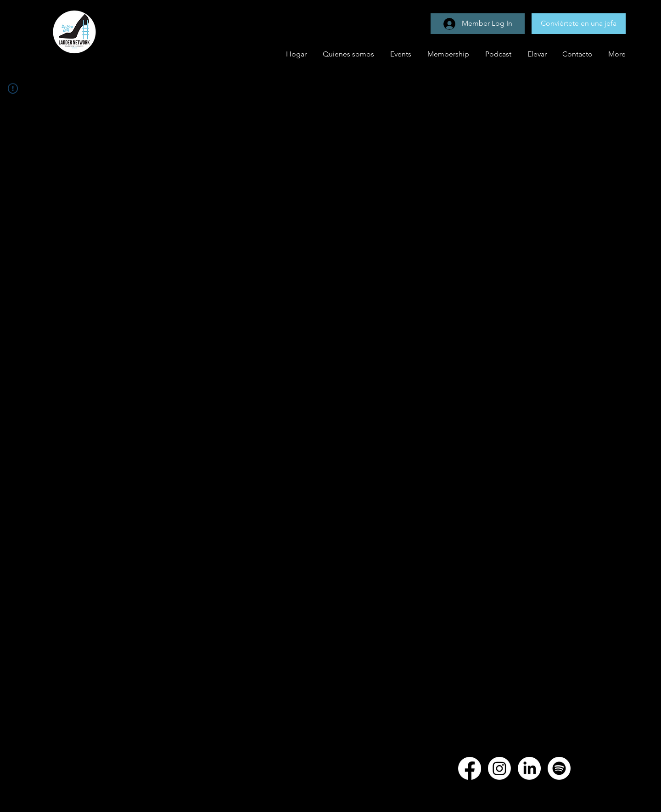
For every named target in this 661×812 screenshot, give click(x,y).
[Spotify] (559, 768)
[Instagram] (499, 768)
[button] (400, 54)
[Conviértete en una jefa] (579, 24)
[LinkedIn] (529, 768)
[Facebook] (470, 768)
